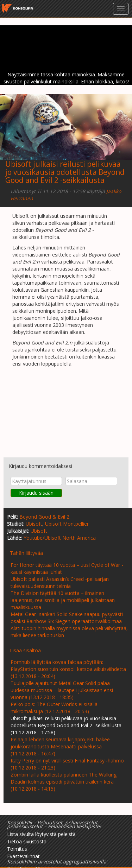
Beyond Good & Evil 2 (44, 517)
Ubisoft (34, 524)
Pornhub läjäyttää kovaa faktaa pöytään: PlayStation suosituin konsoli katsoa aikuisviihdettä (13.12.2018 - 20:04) (68, 669)
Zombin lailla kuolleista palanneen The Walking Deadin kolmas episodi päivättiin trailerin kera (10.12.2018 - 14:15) (64, 782)
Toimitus (17, 849)
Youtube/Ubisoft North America (60, 538)
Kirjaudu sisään (36, 493)
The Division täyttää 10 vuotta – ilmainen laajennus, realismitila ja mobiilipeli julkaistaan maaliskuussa (63, 600)
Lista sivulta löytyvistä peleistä (41, 834)
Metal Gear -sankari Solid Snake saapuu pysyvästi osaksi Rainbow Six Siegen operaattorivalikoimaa (67, 618)
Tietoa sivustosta (27, 841)
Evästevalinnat (23, 856)
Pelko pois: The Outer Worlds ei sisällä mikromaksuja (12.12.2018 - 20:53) (54, 708)
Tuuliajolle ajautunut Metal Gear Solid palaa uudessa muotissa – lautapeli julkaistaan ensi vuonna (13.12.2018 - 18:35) (62, 690)
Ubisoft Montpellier (67, 524)
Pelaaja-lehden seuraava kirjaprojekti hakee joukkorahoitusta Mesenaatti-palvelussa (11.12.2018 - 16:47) (60, 746)
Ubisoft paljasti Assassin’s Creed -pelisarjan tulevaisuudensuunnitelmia (60, 582)
